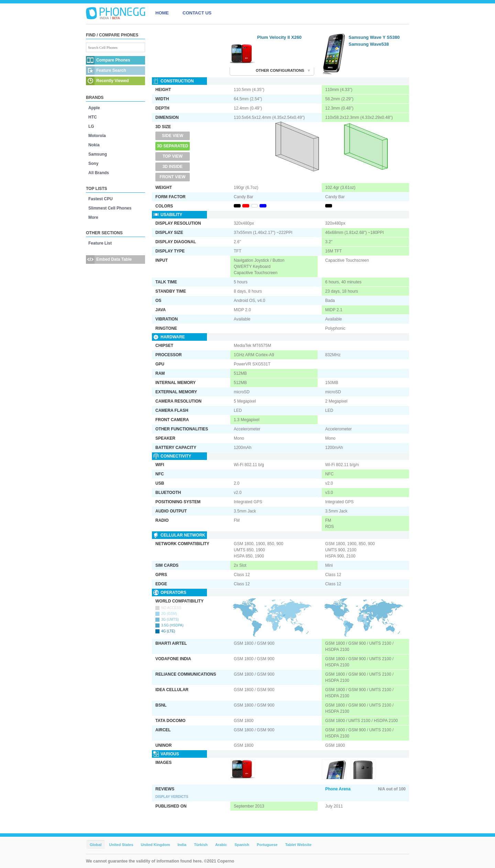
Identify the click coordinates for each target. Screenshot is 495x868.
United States (121, 845)
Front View (172, 177)
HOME (162, 13)
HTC (93, 117)
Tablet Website (298, 845)
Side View (173, 136)
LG (91, 126)
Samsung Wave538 (369, 44)
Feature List (100, 243)
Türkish (201, 845)
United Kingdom (156, 845)
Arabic (221, 845)
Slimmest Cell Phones (110, 208)
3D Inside (173, 167)
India (182, 845)
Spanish (242, 845)
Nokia (94, 145)
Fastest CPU (101, 199)
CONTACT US (197, 13)
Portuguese (267, 845)
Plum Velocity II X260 (279, 37)
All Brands (99, 173)
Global (96, 845)
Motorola (97, 136)
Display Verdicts (172, 797)
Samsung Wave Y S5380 (374, 37)
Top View (173, 156)
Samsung (98, 154)
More (93, 217)
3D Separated (173, 146)
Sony (93, 164)
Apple (94, 108)
